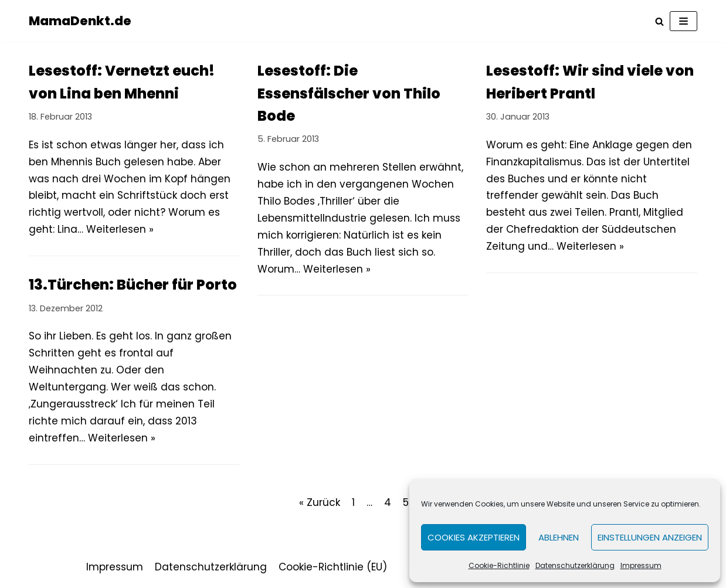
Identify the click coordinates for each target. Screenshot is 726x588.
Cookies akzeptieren (474, 537)
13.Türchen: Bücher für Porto (133, 285)
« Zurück (320, 502)
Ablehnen (559, 537)
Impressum (641, 565)
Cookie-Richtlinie (499, 565)
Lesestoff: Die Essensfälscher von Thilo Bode (349, 93)
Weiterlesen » (120, 229)
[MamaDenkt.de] (80, 21)
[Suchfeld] (659, 21)
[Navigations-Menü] (683, 21)
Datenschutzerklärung (575, 565)
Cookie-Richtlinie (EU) (333, 567)
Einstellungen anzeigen (650, 537)
